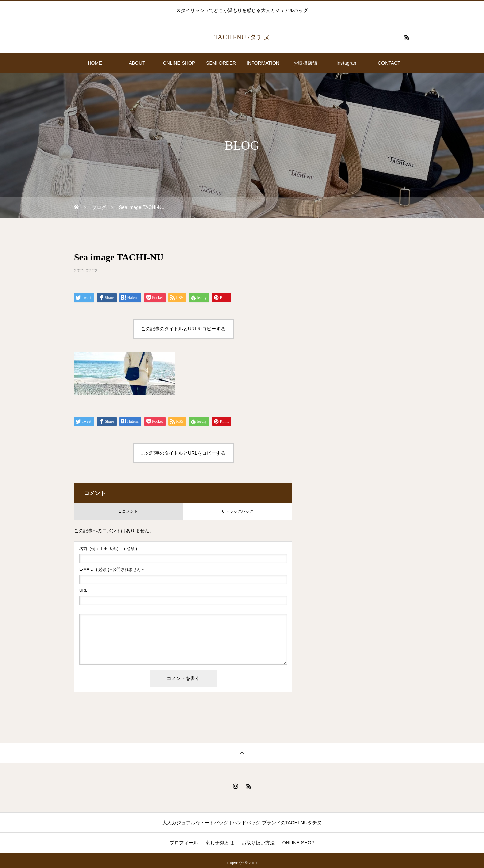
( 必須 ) (108, 549)
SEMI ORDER (221, 63)
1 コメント (128, 511)
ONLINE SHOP (179, 63)
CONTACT (389, 63)
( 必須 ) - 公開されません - (111, 569)
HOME (95, 63)
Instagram (347, 63)
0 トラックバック (238, 511)
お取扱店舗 (308, 63)
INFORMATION (263, 63)
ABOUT (137, 63)
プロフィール (184, 843)
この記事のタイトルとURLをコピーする (183, 329)
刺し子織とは (220, 843)
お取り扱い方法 (258, 843)
